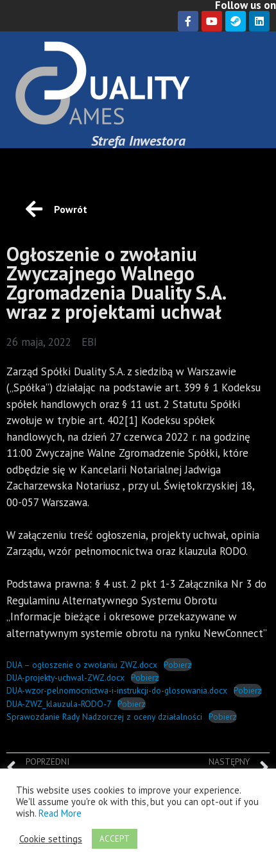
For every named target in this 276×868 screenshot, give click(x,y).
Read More (60, 813)
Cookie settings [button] (51, 839)
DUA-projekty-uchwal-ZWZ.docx (65, 677)
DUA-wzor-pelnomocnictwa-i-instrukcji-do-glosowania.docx (117, 690)
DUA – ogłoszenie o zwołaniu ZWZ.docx (82, 665)
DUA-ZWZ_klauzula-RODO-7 (59, 704)
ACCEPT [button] (115, 839)
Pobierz (178, 665)
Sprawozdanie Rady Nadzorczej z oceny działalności (104, 717)
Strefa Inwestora (138, 140)
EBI (89, 342)
